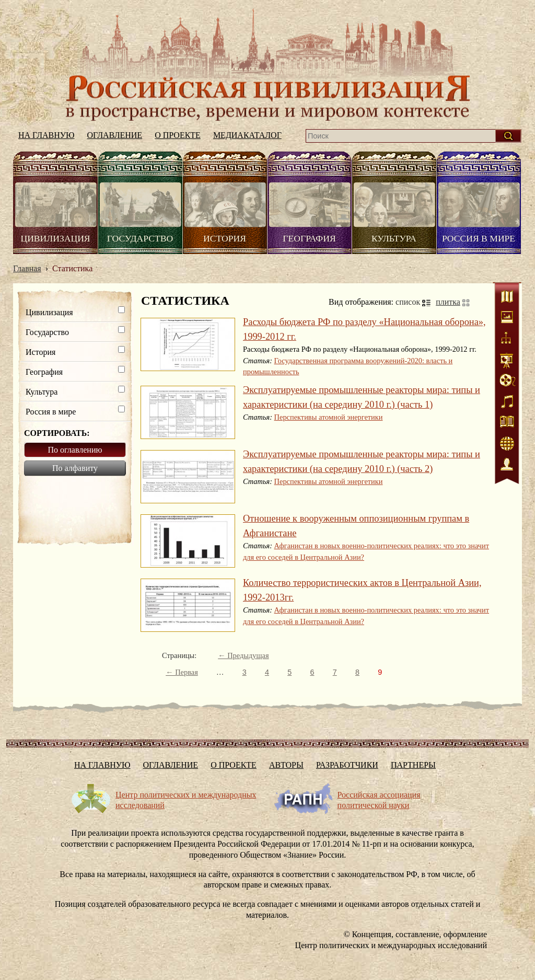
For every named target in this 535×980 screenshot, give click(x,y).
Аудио (507, 402)
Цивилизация (55, 238)
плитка (448, 302)
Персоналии (507, 465)
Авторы (286, 765)
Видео (507, 382)
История (225, 238)
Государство (140, 238)
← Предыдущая (243, 655)
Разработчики (347, 765)
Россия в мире (479, 238)
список (408, 302)
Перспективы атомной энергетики (329, 417)
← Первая (182, 672)
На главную (267, 65)
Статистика (507, 361)
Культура (394, 238)
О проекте (178, 135)
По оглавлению (75, 450)
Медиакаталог (247, 135)
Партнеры (413, 765)
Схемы (507, 340)
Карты (507, 298)
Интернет (507, 444)
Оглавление (115, 135)
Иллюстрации (507, 319)
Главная (27, 268)
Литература (507, 423)
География (309, 238)
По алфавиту (75, 468)
